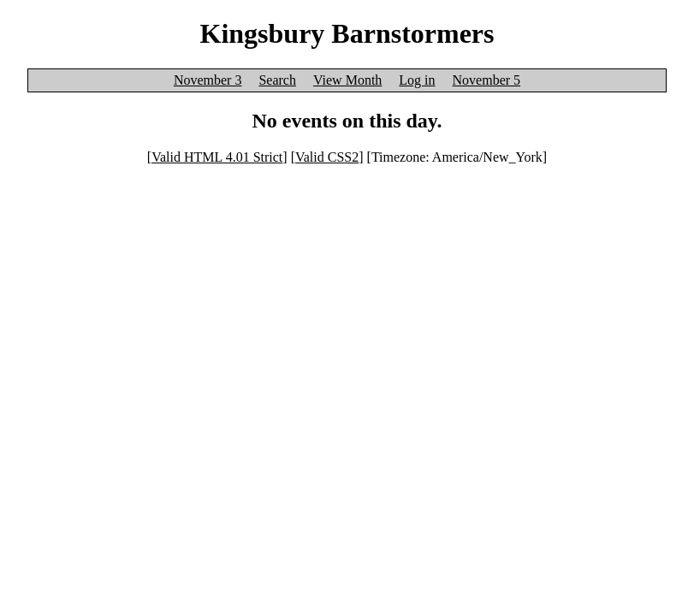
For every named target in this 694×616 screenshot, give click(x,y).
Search (277, 80)
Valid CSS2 (327, 157)
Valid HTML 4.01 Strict (217, 157)
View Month (347, 80)
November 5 (487, 80)
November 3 (208, 80)
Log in (417, 80)
